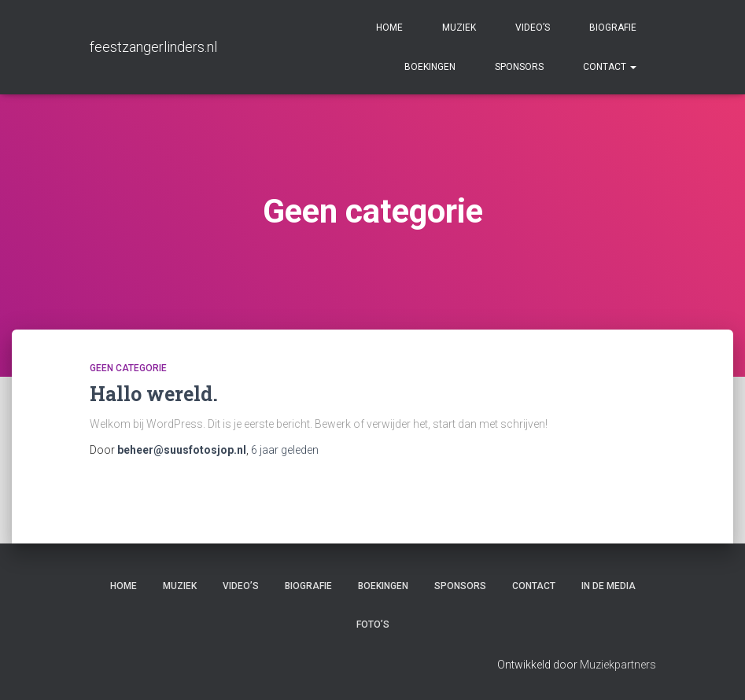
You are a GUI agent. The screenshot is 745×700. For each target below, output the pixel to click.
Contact (610, 67)
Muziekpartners (618, 665)
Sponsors (519, 67)
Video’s (533, 28)
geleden (285, 450)
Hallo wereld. (154, 394)
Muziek (459, 28)
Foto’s (373, 624)
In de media (609, 586)
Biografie (613, 28)
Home (389, 28)
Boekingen (430, 67)
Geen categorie (128, 368)
